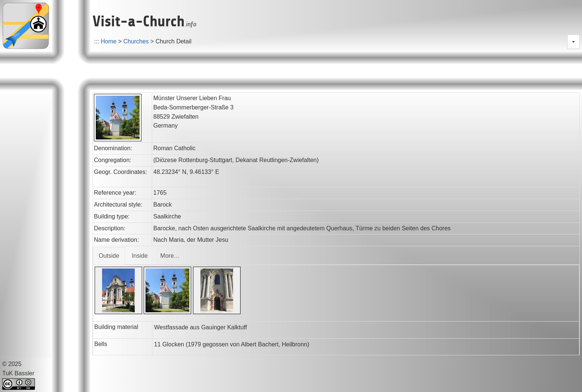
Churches (136, 41)
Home (109, 41)
